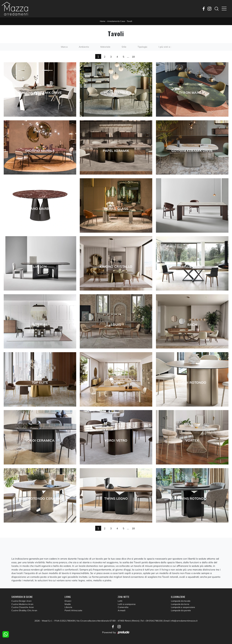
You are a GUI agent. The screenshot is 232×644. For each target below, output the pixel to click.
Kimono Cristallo (116, 267)
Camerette (123, 607)
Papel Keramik (116, 151)
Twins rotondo (192, 499)
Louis (116, 325)
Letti (120, 601)
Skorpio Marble (40, 151)
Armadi (122, 610)
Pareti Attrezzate (73, 610)
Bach (192, 325)
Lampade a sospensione (183, 607)
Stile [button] (124, 47)
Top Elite (40, 383)
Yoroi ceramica (40, 440)
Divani (68, 601)
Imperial (40, 325)
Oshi (192, 209)
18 (133, 57)
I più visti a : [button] (165, 47)
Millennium (192, 267)
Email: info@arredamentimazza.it (181, 621)
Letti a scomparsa (127, 604)
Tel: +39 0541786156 (152, 621)
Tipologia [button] (142, 47)
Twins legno (116, 499)
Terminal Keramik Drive (40, 93)
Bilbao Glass (116, 209)
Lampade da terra (180, 604)
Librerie (68, 607)
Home (103, 21)
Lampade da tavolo (181, 601)
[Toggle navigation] (224, 9)
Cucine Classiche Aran (23, 607)
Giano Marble (40, 209)
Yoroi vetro (116, 440)
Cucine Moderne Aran (22, 604)
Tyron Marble (192, 93)
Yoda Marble (116, 93)
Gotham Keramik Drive (192, 151)
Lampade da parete (181, 610)
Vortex (192, 440)
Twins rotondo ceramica (40, 499)
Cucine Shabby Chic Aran (24, 610)
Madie (68, 604)
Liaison (40, 267)
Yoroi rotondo (192, 383)
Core (116, 383)
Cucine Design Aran (22, 601)
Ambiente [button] (84, 47)
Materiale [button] (105, 47)
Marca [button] (64, 47)
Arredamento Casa (116, 21)
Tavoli (130, 21)
